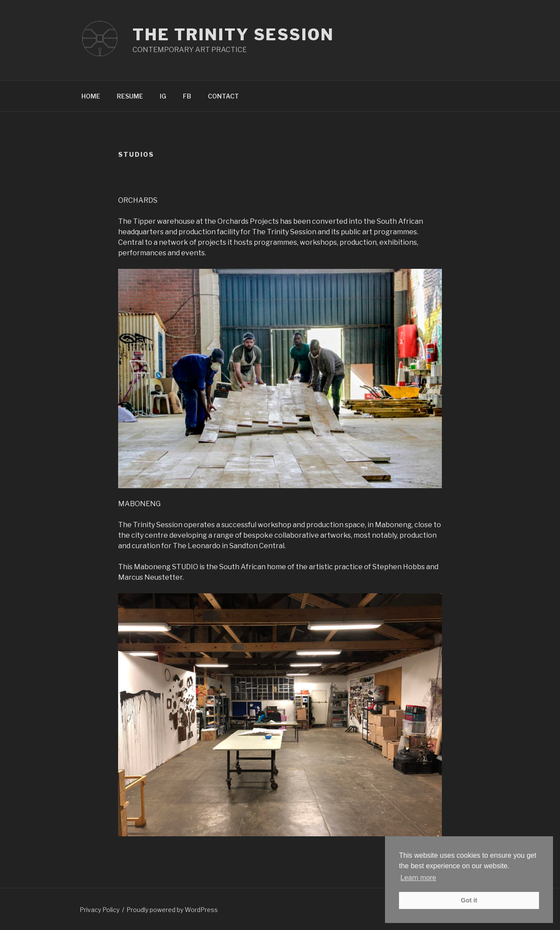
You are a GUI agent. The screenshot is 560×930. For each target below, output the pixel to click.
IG (163, 96)
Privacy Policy (100, 910)
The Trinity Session (233, 35)
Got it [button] (469, 900)
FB (187, 96)
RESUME (130, 96)
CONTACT (223, 96)
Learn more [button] (418, 878)
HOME (91, 96)
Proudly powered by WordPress (172, 910)
